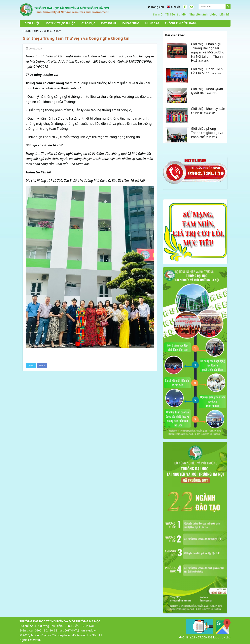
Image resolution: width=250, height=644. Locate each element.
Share (42, 365)
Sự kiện (182, 14)
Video (214, 14)
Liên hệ (224, 14)
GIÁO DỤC (88, 23)
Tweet (31, 365)
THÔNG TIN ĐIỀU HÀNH (181, 23)
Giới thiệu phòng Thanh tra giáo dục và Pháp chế (207, 133)
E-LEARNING (131, 23)
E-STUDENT (109, 23)
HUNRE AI (152, 23)
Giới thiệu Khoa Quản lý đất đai (207, 91)
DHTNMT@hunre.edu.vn (81, 630)
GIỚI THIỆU (33, 23)
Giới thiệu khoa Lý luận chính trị (208, 111)
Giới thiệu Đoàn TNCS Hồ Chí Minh (207, 71)
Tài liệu (170, 14)
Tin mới (158, 14)
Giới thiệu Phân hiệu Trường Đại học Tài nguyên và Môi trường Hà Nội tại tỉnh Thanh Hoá (208, 52)
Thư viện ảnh (198, 14)
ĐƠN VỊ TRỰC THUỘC (61, 23)
